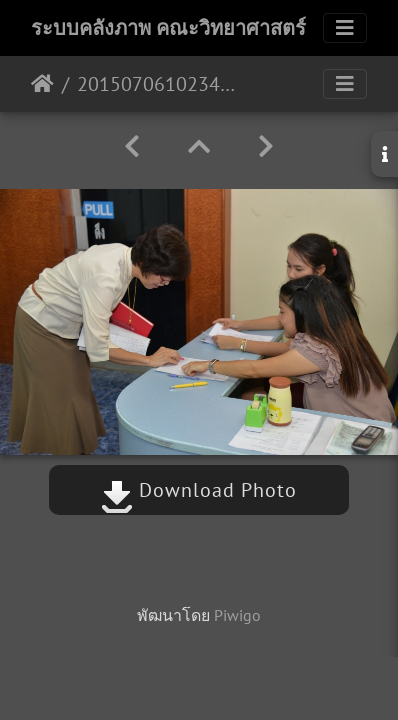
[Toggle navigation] (345, 28)
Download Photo (199, 490)
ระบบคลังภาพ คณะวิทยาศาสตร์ (168, 28)
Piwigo (237, 615)
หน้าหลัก (42, 84)
